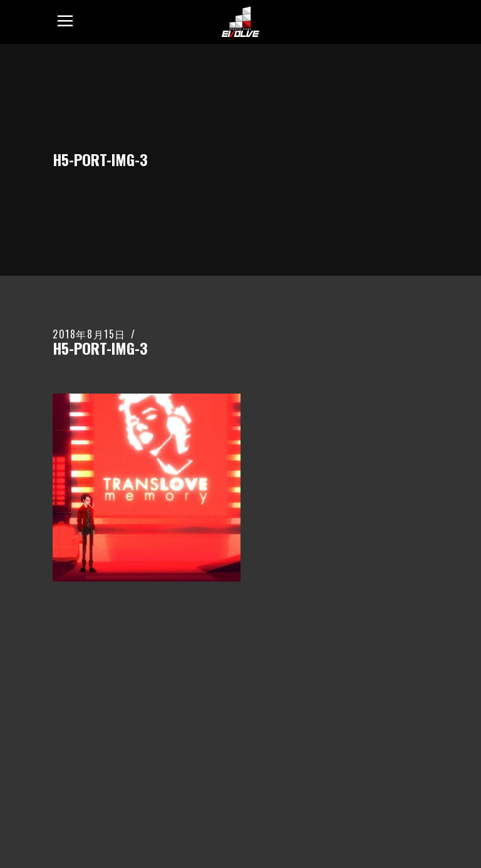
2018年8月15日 (89, 334)
